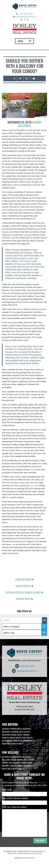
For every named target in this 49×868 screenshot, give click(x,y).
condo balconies (23, 580)
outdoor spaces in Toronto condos (23, 592)
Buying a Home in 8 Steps (16, 732)
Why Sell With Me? (12, 769)
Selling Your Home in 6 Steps (18, 760)
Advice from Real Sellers (16, 757)
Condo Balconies (30, 124)
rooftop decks (23, 599)
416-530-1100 (26, 14)
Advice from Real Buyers (16, 729)
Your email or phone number (16, 798)
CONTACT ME (37, 854)
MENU (24, 42)
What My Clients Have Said (17, 763)
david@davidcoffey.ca (26, 17)
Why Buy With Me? (12, 744)
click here (42, 782)
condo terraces (23, 586)
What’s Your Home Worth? (17, 766)
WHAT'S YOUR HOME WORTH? (19, 854)
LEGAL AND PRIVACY (37, 851)
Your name (7, 790)
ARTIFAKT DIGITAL (28, 858)
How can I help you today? (14, 807)
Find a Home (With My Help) (17, 738)
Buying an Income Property (18, 741)
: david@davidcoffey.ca (24, 671)
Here (33, 485)
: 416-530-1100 (24, 666)
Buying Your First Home (16, 735)
